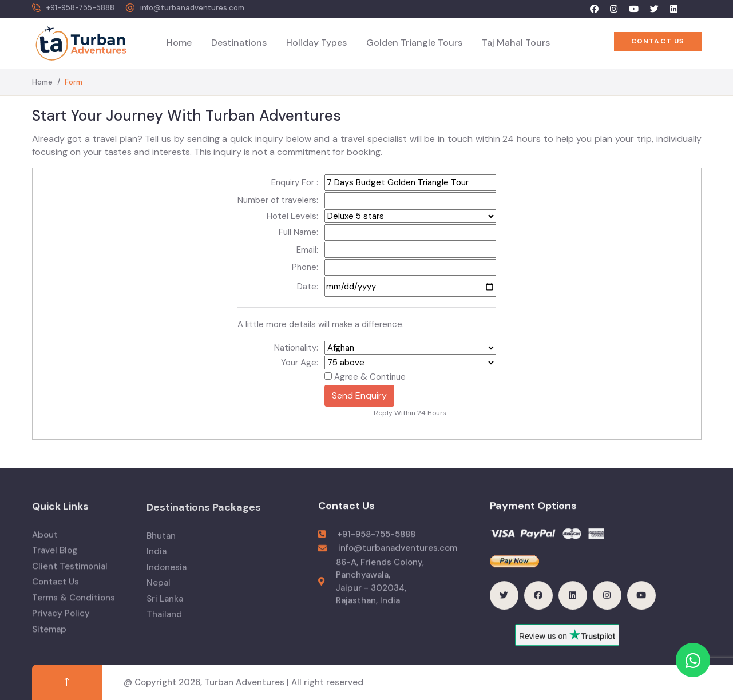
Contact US (658, 41)
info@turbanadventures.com (192, 8)
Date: (308, 287)
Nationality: (296, 348)
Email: (307, 250)
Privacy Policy (61, 622)
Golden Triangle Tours (414, 43)
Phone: (305, 267)
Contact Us (56, 590)
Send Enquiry (359, 395)
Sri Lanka (165, 607)
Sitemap (49, 637)
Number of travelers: (278, 200)
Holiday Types (316, 43)
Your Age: (300, 363)
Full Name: (298, 232)
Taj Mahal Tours (516, 43)
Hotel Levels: (292, 216)
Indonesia (167, 576)
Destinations (239, 43)
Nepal (159, 592)
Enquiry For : (295, 182)
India (156, 560)
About (45, 543)
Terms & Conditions (74, 606)
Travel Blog (55, 559)
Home (179, 43)
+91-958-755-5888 (80, 8)
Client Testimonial (70, 574)
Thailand (164, 623)
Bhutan (161, 544)
